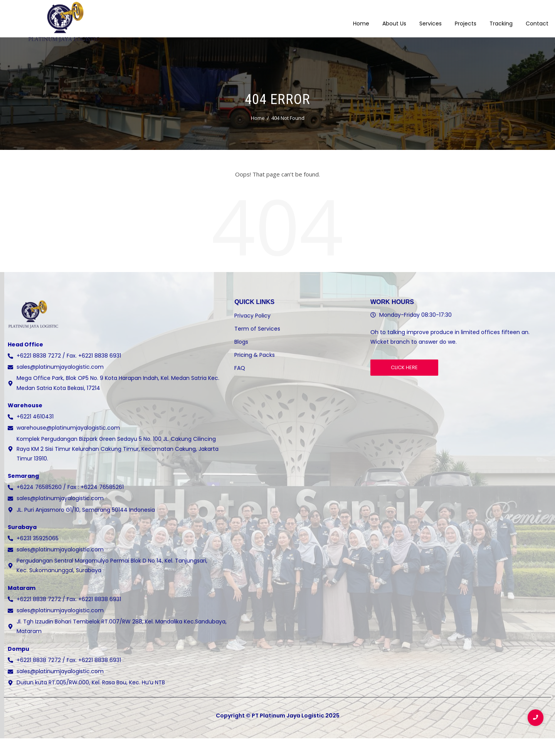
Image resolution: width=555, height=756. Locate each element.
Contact (537, 19)
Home (361, 19)
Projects (466, 19)
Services (431, 19)
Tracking (501, 19)
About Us (394, 19)
